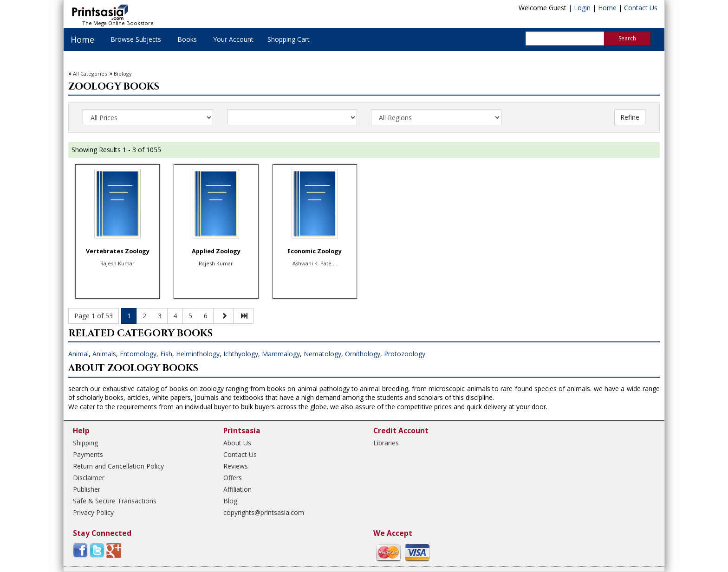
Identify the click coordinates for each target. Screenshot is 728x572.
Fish (166, 354)
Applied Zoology (216, 251)
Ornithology (363, 354)
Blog (230, 501)
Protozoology (405, 354)
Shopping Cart (289, 39)
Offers (233, 478)
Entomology (138, 354)
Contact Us (641, 8)
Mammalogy (281, 354)
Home (607, 8)
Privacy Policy (93, 512)
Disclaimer (89, 478)
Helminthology (198, 354)
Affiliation (237, 489)
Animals (104, 354)
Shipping (85, 443)
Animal (78, 354)
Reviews (236, 466)
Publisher (87, 489)
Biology (123, 74)
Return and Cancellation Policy (118, 466)
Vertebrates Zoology (118, 251)
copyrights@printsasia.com (264, 512)
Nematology (322, 354)
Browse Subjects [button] (136, 39)
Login (582, 8)
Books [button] (187, 39)
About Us (237, 443)
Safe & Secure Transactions (115, 501)
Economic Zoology (315, 251)
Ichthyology (241, 354)
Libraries (386, 443)
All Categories (90, 74)
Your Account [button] (233, 39)
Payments (88, 454)
